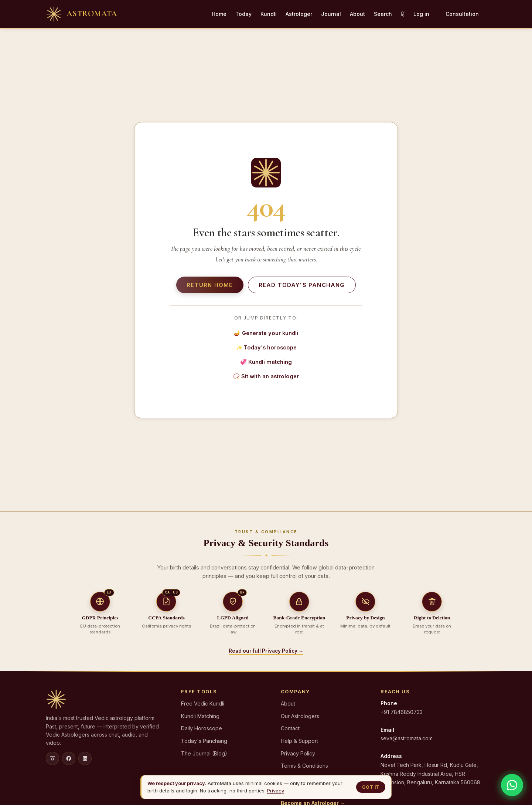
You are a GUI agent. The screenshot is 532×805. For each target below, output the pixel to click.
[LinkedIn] (85, 758)
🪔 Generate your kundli (266, 333)
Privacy (276, 791)
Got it (371, 787)
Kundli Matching (200, 716)
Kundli (269, 14)
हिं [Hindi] (403, 14)
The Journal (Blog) (204, 753)
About (357, 14)
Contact (290, 728)
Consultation (462, 14)
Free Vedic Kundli (203, 703)
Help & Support (299, 741)
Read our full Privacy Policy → (266, 651)
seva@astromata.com (407, 738)
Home (219, 14)
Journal (331, 14)
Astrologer (299, 14)
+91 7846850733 (402, 712)
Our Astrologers (300, 716)
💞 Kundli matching (266, 362)
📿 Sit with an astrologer (266, 376)
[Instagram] (52, 758)
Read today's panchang (302, 285)
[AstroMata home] (81, 14)
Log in (421, 14)
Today (243, 14)
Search (383, 14)
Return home (210, 285)
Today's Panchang (204, 741)
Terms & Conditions (304, 766)
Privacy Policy (298, 753)
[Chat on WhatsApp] (512, 785)
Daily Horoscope (202, 728)
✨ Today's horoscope (266, 347)
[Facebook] (69, 758)
